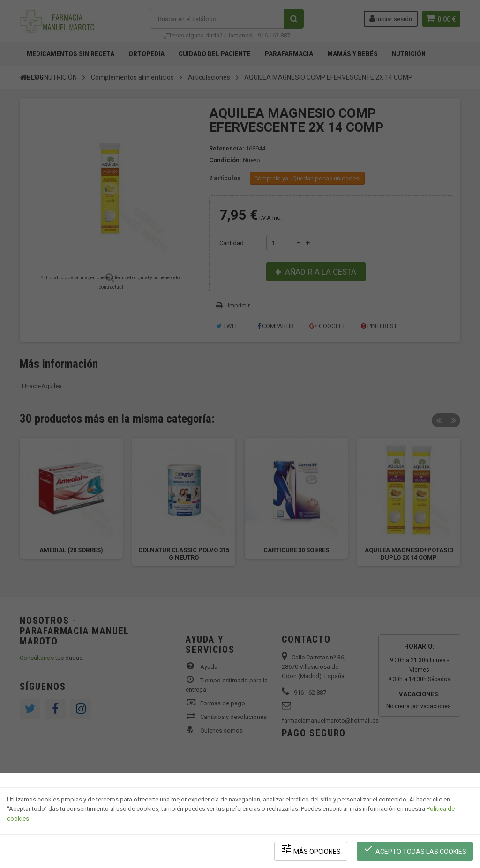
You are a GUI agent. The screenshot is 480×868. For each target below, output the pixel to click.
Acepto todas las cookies (415, 849)
